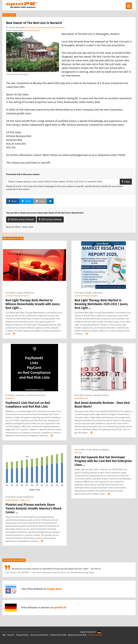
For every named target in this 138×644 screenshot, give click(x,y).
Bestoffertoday (81, 398)
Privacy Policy (22, 635)
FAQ (4, 635)
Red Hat (78, 453)
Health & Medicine (25, 293)
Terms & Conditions (39, 635)
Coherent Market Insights (17, 296)
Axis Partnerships (32, 31)
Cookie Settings (95, 635)
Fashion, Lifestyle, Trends (97, 395)
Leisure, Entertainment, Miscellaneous (47, 28)
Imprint (11, 635)
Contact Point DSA (58, 635)
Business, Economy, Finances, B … (32, 395)
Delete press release (21, 219)
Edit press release (50, 219)
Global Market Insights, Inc (18, 500)
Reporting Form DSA (77, 635)
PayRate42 (10, 398)
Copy (126, 182)
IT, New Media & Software (98, 450)
